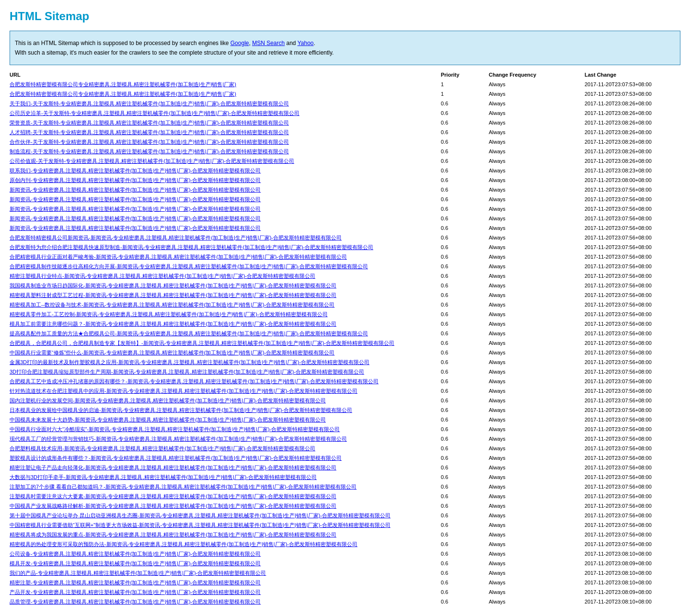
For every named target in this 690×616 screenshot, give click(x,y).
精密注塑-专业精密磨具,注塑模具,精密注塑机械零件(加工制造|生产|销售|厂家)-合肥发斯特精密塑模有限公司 (135, 582)
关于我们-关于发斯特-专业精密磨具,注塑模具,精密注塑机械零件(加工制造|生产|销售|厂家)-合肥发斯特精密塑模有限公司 (149, 103)
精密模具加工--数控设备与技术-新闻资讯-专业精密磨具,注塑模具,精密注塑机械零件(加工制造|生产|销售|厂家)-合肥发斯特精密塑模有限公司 (172, 305)
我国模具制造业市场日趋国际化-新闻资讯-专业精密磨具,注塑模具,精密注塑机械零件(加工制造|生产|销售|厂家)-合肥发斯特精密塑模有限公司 (173, 285)
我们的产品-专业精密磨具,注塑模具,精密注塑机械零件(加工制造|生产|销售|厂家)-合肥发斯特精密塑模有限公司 (138, 573)
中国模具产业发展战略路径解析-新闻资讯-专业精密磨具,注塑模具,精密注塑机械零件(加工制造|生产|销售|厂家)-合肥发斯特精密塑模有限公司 (173, 506)
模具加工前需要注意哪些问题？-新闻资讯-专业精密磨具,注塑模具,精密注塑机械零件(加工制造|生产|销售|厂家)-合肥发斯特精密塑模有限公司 (173, 324)
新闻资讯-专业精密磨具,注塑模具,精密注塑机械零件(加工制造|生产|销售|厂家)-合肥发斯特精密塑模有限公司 (135, 190)
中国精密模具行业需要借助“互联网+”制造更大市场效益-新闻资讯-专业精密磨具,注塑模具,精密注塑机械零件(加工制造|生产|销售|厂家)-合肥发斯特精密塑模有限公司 (200, 525)
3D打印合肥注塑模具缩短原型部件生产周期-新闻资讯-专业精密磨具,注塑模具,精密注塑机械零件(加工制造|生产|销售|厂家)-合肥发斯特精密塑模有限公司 (187, 372)
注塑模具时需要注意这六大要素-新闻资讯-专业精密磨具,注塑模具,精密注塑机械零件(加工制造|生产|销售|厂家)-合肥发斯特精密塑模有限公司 (173, 496)
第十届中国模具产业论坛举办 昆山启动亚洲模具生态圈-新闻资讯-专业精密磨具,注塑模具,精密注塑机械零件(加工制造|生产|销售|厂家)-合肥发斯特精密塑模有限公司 (200, 515)
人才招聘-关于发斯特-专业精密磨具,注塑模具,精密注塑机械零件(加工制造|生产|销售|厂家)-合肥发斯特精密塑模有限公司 (149, 132)
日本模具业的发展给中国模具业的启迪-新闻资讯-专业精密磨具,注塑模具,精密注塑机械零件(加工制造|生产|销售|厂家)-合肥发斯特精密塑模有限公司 (181, 410)
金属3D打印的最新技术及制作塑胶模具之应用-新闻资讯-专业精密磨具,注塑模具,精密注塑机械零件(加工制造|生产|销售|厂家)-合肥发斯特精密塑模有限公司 (190, 362)
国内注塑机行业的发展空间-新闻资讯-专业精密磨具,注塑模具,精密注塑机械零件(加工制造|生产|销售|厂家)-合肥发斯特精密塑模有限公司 (168, 400)
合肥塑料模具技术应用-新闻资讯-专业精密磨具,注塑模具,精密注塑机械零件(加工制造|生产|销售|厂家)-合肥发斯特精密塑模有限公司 (162, 448)
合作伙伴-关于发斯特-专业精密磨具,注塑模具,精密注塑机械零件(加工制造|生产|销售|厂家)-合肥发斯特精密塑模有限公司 (149, 142)
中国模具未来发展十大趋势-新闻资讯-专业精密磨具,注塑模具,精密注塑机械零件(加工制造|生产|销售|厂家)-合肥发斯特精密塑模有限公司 (168, 420)
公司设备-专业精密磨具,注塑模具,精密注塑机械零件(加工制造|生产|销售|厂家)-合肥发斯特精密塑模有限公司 (135, 554)
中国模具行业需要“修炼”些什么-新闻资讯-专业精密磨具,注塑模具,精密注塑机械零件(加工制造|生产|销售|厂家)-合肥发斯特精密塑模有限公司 (172, 353)
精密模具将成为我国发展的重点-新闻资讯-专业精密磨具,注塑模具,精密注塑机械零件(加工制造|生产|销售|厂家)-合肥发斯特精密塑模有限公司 (173, 535)
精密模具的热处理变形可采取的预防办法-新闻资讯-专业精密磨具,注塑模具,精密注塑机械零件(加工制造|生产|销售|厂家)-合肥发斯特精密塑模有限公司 (184, 544)
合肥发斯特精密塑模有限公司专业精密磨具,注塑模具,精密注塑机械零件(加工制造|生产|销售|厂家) (123, 84)
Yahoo (306, 43)
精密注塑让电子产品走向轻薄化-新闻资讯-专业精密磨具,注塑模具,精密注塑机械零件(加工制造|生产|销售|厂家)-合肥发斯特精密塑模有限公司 (173, 468)
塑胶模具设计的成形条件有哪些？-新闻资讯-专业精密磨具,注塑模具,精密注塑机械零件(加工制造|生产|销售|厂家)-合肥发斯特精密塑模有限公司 (176, 458)
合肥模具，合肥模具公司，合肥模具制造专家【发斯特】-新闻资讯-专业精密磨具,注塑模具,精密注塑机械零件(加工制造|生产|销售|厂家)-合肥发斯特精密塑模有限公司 (202, 343)
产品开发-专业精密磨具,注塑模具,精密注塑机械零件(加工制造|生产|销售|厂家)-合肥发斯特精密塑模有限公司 (135, 592)
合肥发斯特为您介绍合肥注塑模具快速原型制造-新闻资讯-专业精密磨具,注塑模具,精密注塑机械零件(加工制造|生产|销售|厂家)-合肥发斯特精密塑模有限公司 (191, 247)
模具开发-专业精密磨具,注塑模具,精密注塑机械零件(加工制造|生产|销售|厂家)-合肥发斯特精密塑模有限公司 (135, 563)
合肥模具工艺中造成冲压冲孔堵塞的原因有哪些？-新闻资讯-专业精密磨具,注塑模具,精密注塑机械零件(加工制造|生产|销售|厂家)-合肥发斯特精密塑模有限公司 (194, 381)
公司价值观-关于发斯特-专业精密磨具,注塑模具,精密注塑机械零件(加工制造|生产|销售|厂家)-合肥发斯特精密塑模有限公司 (152, 161)
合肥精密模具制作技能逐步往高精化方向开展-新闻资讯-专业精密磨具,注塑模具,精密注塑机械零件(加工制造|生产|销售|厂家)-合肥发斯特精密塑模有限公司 (189, 266)
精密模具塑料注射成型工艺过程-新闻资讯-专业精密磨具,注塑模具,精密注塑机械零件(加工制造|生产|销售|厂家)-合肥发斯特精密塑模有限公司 (173, 295)
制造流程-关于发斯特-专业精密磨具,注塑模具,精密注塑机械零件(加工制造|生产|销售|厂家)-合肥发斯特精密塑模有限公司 (149, 151)
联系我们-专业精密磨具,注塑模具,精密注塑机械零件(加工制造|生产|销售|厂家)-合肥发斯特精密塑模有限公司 (135, 171)
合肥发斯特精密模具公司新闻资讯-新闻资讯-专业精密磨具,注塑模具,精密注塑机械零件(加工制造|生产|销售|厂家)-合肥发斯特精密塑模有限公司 (176, 238)
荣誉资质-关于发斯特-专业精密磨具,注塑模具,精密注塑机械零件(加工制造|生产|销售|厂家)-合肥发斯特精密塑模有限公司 (149, 123)
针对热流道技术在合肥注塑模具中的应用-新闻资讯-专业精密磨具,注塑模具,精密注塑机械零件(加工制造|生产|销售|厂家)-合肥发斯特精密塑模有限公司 (184, 391)
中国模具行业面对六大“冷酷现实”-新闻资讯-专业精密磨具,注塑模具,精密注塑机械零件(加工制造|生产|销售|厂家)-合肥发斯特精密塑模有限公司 (175, 429)
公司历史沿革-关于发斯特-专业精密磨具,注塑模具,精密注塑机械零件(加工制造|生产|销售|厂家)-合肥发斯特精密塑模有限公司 (155, 113)
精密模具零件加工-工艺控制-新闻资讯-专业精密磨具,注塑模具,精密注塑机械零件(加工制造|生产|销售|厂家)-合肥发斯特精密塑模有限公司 (169, 314)
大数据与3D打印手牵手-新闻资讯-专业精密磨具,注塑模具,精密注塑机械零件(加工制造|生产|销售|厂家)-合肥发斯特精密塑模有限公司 (163, 477)
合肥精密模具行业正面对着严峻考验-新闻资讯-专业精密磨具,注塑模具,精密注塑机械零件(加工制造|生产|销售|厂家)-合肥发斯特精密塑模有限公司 (178, 257)
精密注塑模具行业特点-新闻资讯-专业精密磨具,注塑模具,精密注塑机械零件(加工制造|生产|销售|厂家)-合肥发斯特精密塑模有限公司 (162, 276)
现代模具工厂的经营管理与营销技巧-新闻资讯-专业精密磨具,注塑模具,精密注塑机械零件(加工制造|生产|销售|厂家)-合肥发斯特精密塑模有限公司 (178, 439)
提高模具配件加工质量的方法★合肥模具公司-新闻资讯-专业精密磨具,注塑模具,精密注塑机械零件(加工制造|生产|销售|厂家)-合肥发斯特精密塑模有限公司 (189, 333)
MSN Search (268, 43)
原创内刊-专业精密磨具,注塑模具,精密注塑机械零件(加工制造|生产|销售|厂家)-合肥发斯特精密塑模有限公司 (135, 180)
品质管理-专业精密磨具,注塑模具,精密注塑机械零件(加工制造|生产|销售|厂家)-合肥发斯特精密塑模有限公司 (135, 602)
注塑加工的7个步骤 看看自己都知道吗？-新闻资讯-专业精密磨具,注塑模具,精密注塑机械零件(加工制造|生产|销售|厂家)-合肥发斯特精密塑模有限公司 (183, 487)
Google (240, 43)
